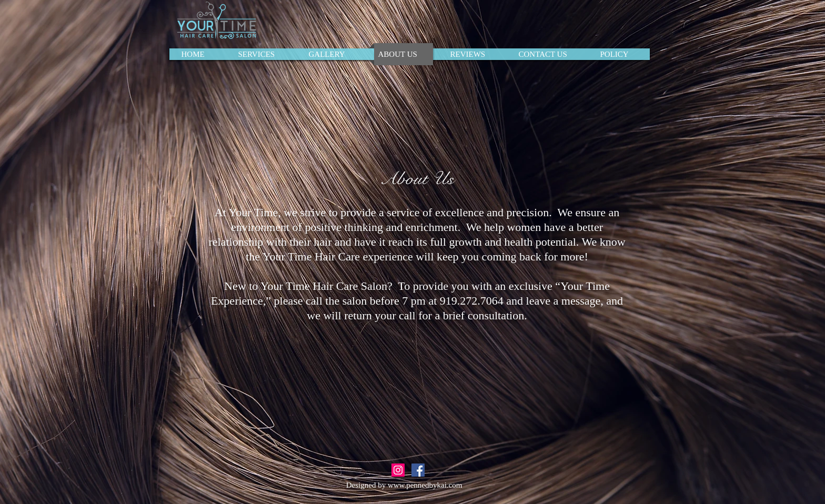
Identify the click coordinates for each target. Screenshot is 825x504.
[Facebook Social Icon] (418, 470)
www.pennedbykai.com (425, 485)
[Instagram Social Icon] (398, 470)
